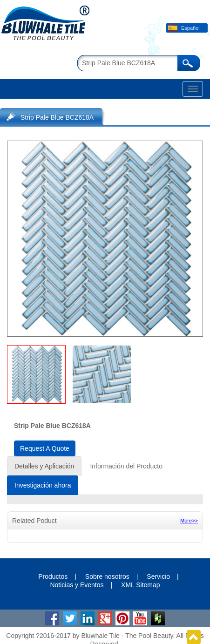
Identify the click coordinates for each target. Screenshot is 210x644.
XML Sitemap (141, 585)
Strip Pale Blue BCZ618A (57, 117)
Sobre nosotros (107, 576)
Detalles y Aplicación (44, 466)
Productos (53, 576)
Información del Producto (126, 466)
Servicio (158, 576)
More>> (189, 521)
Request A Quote (45, 448)
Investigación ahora (43, 485)
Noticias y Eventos (77, 585)
